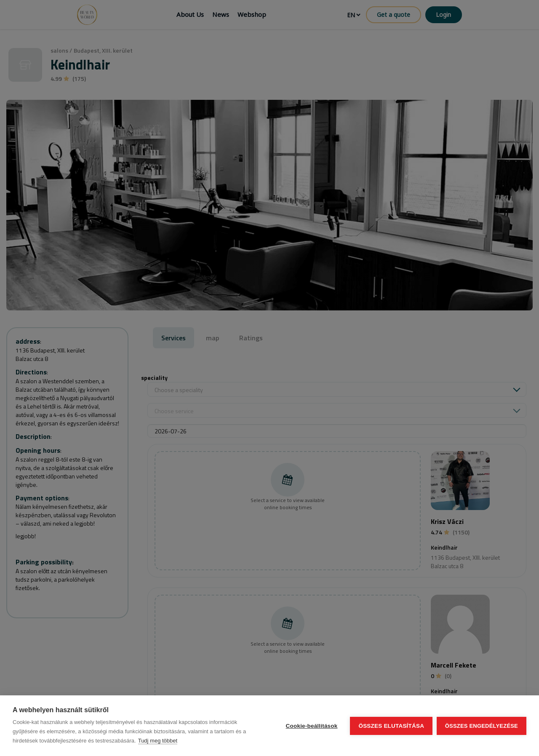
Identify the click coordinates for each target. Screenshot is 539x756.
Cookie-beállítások (311, 726)
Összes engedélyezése (482, 726)
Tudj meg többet (158, 741)
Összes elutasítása (391, 726)
